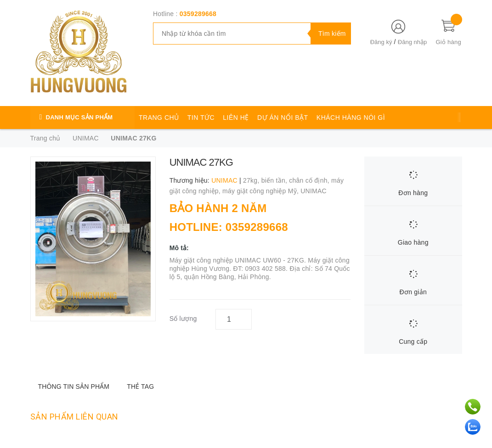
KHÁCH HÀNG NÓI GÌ (351, 118)
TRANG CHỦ (159, 118)
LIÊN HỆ (236, 118)
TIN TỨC (201, 118)
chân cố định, (310, 180)
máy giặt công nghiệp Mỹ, (261, 191)
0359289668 (198, 14)
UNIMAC (314, 191)
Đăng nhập (412, 42)
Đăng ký (381, 42)
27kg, (252, 180)
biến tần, (275, 180)
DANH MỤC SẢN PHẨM (79, 117)
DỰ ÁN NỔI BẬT (283, 118)
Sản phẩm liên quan (74, 417)
